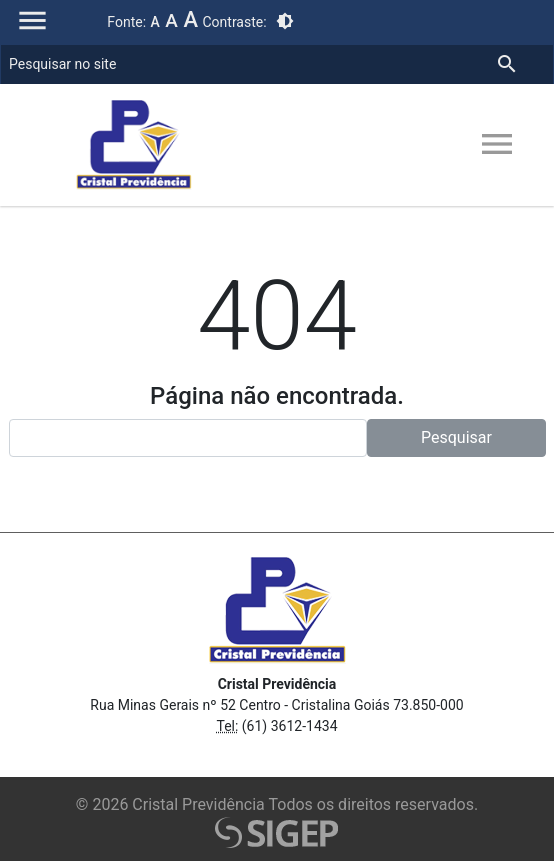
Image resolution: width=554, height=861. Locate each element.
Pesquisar (456, 437)
